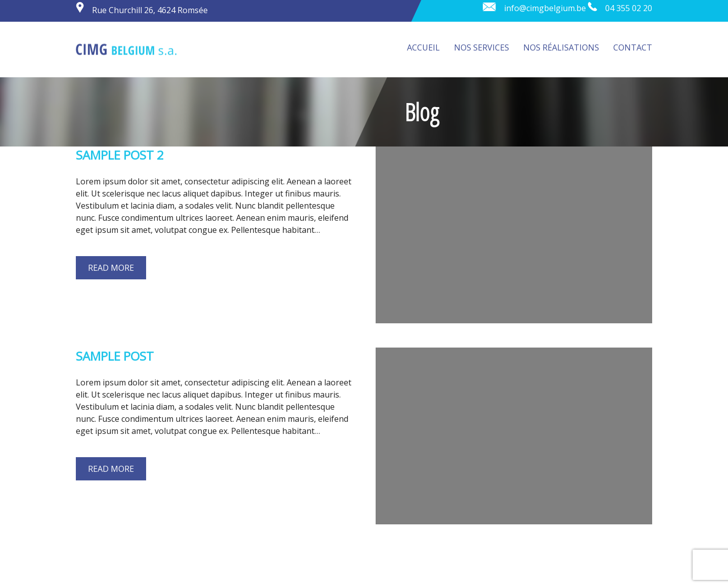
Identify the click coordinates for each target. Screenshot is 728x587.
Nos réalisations (561, 47)
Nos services (482, 47)
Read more (111, 268)
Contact (633, 47)
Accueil (423, 47)
